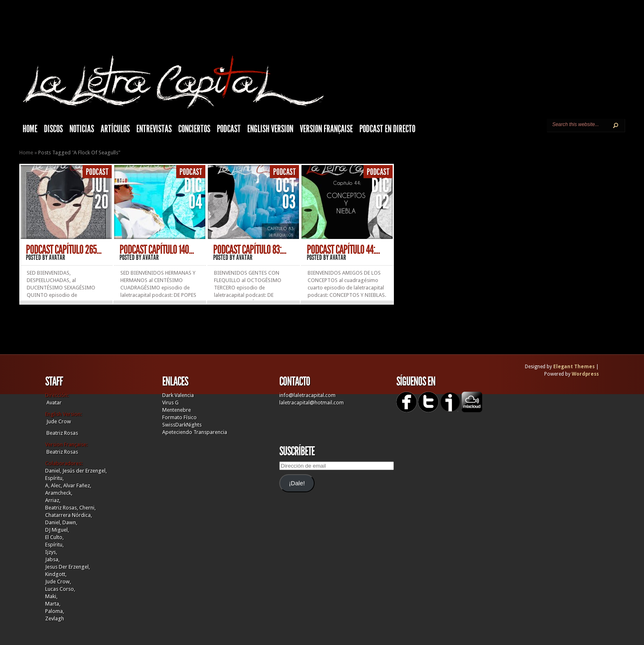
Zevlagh (55, 619)
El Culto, (54, 537)
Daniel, (53, 471)
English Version (270, 129)
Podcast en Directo (387, 129)
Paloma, (55, 611)
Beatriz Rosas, (62, 508)
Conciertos (194, 129)
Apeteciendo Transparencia (195, 432)
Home (26, 153)
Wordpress (585, 374)
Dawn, (69, 522)
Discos (53, 129)
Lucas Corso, (60, 589)
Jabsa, (52, 559)
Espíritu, (54, 478)
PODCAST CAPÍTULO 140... (157, 250)
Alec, (56, 485)
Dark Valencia (178, 395)
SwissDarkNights (182, 425)
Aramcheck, (59, 493)
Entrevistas (154, 129)
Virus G (170, 403)
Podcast (229, 129)
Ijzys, (51, 552)
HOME (30, 129)
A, (47, 485)
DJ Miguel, (57, 530)
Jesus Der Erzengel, (68, 567)
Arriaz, (53, 500)
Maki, (51, 596)
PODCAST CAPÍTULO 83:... (250, 250)
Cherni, (87, 508)
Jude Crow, (58, 582)
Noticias (82, 129)
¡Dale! (297, 483)
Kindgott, (56, 574)
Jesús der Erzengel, (85, 471)
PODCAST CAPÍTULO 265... (64, 250)
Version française (326, 129)
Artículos (115, 129)
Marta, (53, 604)
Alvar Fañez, (77, 485)
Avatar (57, 257)
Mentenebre (177, 410)
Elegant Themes (574, 367)
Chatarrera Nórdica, (69, 515)
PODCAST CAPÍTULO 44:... (343, 250)
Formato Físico (179, 417)
